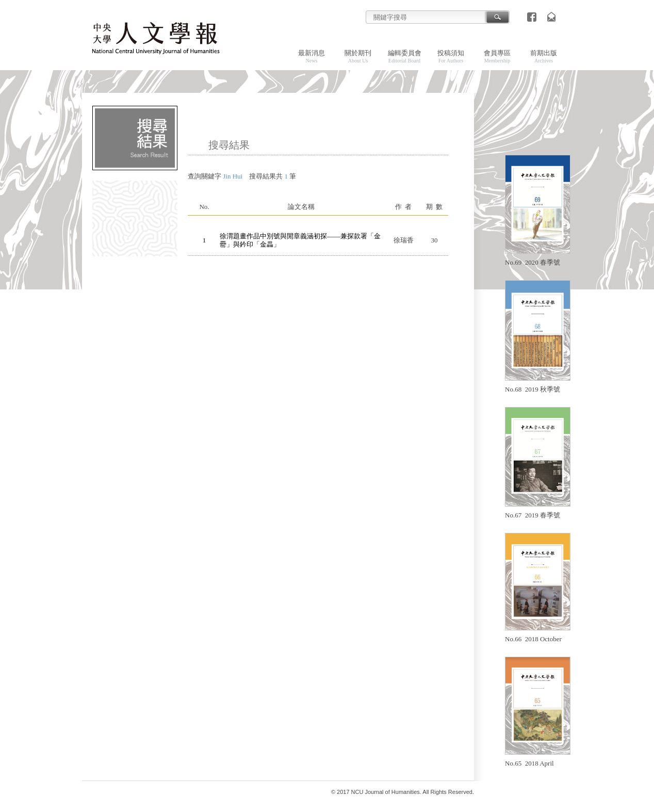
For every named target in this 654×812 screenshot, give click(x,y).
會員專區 (497, 56)
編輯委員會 (405, 56)
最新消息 (312, 56)
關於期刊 (358, 56)
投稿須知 (451, 56)
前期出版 (544, 56)
